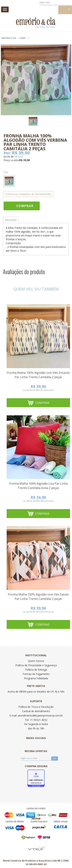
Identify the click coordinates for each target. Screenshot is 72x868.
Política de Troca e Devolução (36, 707)
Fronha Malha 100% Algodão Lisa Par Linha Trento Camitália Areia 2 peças (38, 486)
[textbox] (55, 2)
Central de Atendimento (36, 711)
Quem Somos (36, 661)
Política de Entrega (36, 670)
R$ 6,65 (19, 156)
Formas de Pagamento (36, 674)
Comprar (25, 206)
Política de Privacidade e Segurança (36, 665)
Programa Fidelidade (36, 678)
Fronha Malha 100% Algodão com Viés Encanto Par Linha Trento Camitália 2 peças (38, 375)
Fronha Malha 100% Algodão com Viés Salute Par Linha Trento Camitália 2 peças (38, 597)
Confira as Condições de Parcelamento (28, 194)
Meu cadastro (49, 10)
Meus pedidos (31, 10)
